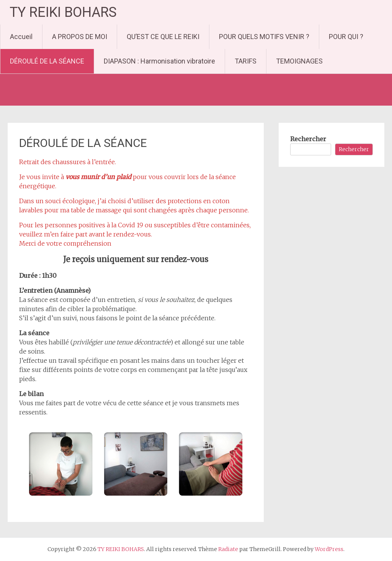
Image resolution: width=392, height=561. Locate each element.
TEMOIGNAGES (299, 61)
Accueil (21, 37)
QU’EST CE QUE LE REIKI (163, 37)
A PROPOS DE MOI (80, 37)
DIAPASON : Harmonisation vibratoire (159, 61)
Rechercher (308, 139)
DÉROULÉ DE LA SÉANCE (47, 61)
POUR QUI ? (346, 37)
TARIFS (246, 61)
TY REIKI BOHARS (63, 12)
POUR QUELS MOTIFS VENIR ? (264, 37)
